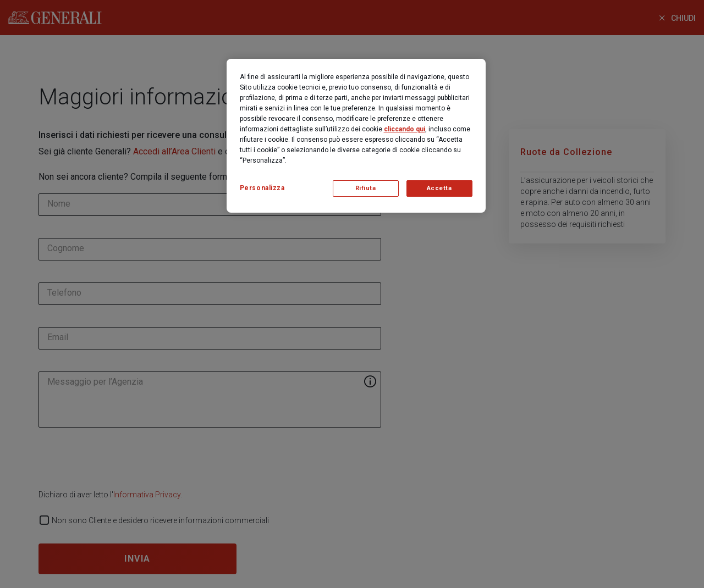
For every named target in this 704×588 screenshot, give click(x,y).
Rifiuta (366, 188)
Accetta (439, 188)
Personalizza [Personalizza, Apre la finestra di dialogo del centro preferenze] (262, 188)
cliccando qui (405, 129)
